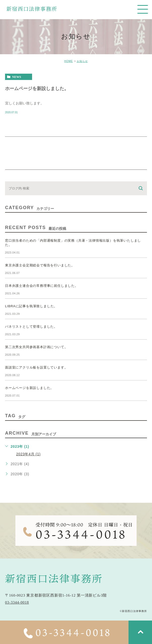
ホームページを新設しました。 (37, 88)
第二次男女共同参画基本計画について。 (36, 347)
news (17, 77)
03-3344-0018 (17, 602)
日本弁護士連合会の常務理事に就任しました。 (42, 286)
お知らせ (82, 61)
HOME (68, 61)
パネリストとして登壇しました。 (31, 327)
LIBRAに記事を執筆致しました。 (31, 306)
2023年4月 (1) (28, 454)
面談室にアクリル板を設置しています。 (36, 367)
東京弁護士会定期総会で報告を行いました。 (40, 265)
